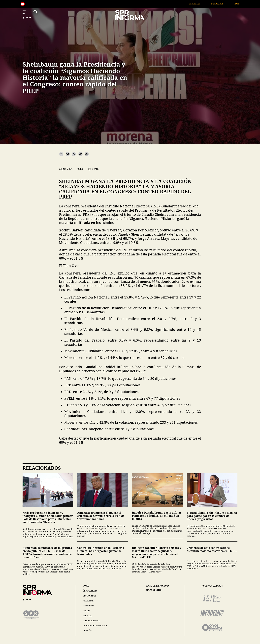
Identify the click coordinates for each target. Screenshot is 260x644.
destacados (89, 596)
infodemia (89, 606)
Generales (199, 4)
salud (86, 611)
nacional (88, 601)
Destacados (222, 4)
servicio (87, 616)
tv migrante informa (95, 626)
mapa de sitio (154, 590)
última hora (90, 591)
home (86, 586)
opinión (87, 631)
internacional (91, 621)
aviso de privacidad (157, 586)
